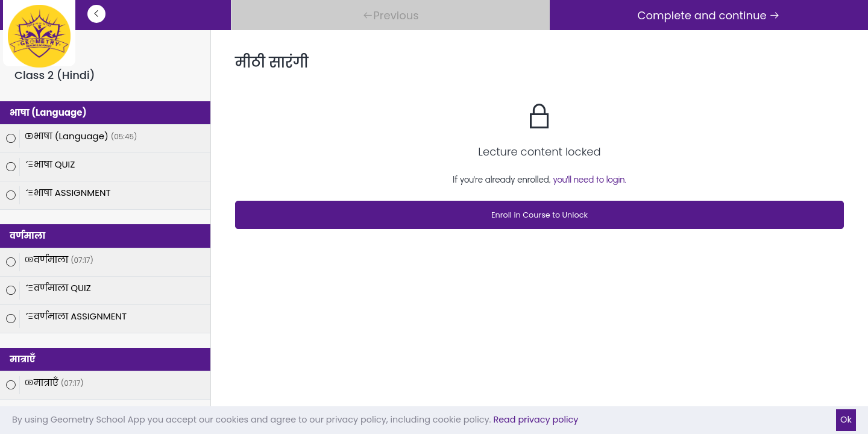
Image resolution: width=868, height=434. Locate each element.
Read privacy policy (536, 420)
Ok (846, 420)
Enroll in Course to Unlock (539, 215)
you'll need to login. (590, 180)
